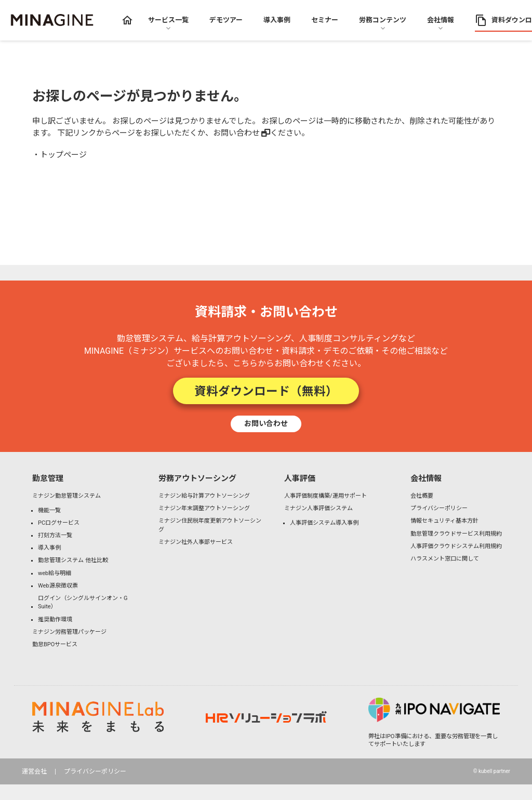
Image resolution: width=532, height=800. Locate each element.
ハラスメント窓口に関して (445, 559)
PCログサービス (59, 523)
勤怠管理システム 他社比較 (73, 560)
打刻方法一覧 (55, 535)
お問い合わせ (236, 133)
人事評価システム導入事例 (324, 523)
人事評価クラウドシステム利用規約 (456, 546)
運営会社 (34, 771)
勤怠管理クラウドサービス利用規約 (456, 534)
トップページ (63, 155)
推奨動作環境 (55, 619)
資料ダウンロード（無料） (266, 391)
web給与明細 (55, 573)
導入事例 (49, 548)
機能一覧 (49, 510)
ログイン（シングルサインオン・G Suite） (83, 603)
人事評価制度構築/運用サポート (325, 496)
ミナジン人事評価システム (318, 508)
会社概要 (422, 496)
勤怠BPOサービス (55, 644)
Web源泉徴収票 (58, 586)
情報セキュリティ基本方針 (444, 521)
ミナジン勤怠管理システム (66, 496)
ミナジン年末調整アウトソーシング (204, 508)
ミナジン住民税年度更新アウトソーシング (210, 525)
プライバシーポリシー (439, 508)
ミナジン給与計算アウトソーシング (204, 496)
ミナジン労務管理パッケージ (69, 632)
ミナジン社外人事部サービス (196, 542)
